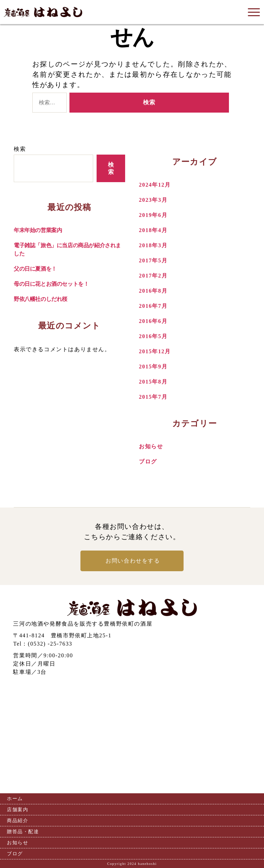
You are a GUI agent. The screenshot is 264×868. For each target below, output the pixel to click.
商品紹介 (18, 821)
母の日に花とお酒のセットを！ (51, 284)
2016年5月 (153, 336)
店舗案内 (18, 810)
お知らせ (151, 446)
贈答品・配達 (23, 832)
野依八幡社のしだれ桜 (41, 299)
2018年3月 (153, 245)
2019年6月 (153, 215)
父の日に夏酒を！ (35, 269)
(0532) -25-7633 (50, 644)
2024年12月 (155, 185)
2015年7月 (153, 397)
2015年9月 (153, 367)
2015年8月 (153, 382)
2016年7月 (153, 306)
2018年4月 (153, 230)
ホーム (15, 799)
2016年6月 (153, 321)
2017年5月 (153, 260)
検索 (20, 149)
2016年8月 (153, 291)
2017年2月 (153, 276)
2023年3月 (153, 200)
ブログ (148, 462)
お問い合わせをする (133, 561)
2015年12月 (155, 351)
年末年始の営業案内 (38, 230)
